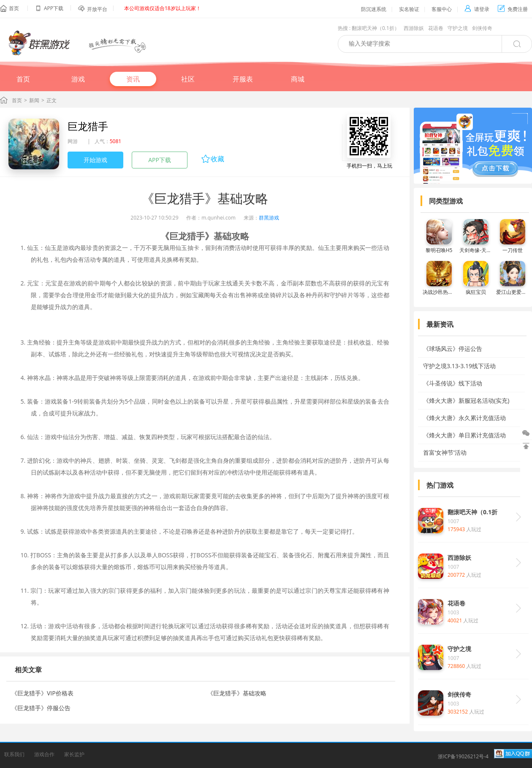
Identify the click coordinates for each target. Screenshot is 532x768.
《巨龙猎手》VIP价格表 (42, 693)
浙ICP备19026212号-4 (463, 756)
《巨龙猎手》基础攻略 (237, 693)
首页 (14, 8)
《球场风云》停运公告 (453, 349)
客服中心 (442, 9)
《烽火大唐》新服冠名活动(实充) (466, 400)
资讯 (133, 79)
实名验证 (409, 9)
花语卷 (436, 28)
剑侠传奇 (482, 28)
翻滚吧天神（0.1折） (376, 28)
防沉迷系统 (374, 9)
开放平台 (97, 9)
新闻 (34, 100)
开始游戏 (95, 160)
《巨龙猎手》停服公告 (41, 708)
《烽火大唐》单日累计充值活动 (464, 435)
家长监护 (74, 754)
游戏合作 (44, 754)
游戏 (78, 79)
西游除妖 (414, 28)
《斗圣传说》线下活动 (453, 383)
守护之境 (458, 28)
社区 (188, 79)
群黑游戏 (269, 218)
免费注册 (513, 9)
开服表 (243, 79)
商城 (298, 79)
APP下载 (160, 160)
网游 (73, 141)
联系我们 (14, 754)
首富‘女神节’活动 (445, 452)
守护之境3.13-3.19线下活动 (459, 366)
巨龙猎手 (88, 126)
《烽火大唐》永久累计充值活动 (464, 418)
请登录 (477, 9)
